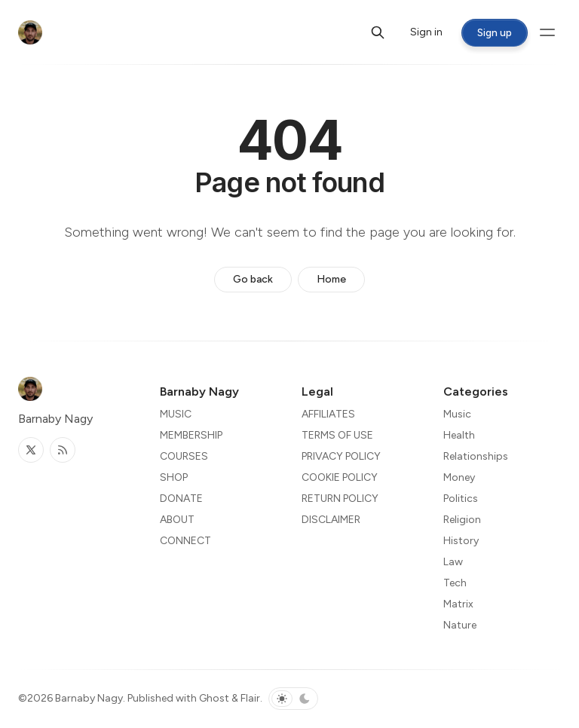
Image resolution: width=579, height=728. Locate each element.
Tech (455, 583)
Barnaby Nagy (89, 698)
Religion (462, 520)
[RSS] (63, 450)
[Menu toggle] (547, 32)
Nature (460, 625)
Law (453, 562)
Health (459, 435)
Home (331, 279)
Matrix (458, 604)
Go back (253, 279)
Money (459, 477)
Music (457, 414)
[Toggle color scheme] (293, 699)
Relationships (476, 456)
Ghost (214, 698)
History (461, 541)
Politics (461, 499)
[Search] (378, 32)
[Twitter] (31, 450)
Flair (250, 698)
